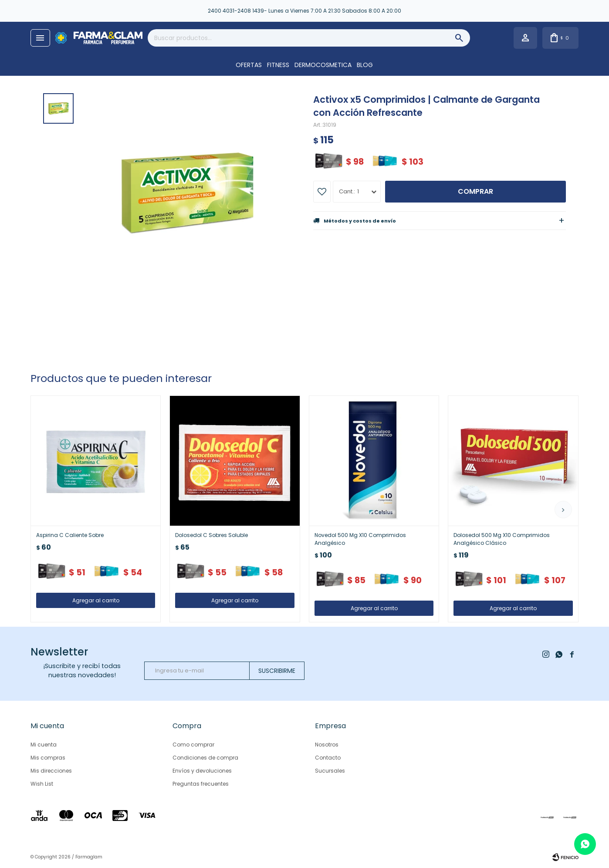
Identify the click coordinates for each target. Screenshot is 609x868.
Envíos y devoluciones (202, 771)
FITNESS (278, 65)
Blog (365, 65)
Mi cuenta (44, 745)
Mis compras (48, 758)
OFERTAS (249, 65)
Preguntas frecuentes (201, 784)
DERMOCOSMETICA (323, 65)
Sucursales (330, 771)
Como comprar (193, 745)
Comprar (475, 191)
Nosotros (327, 745)
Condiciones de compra (205, 758)
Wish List (42, 784)
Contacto (328, 758)
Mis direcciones (51, 771)
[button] (563, 510)
